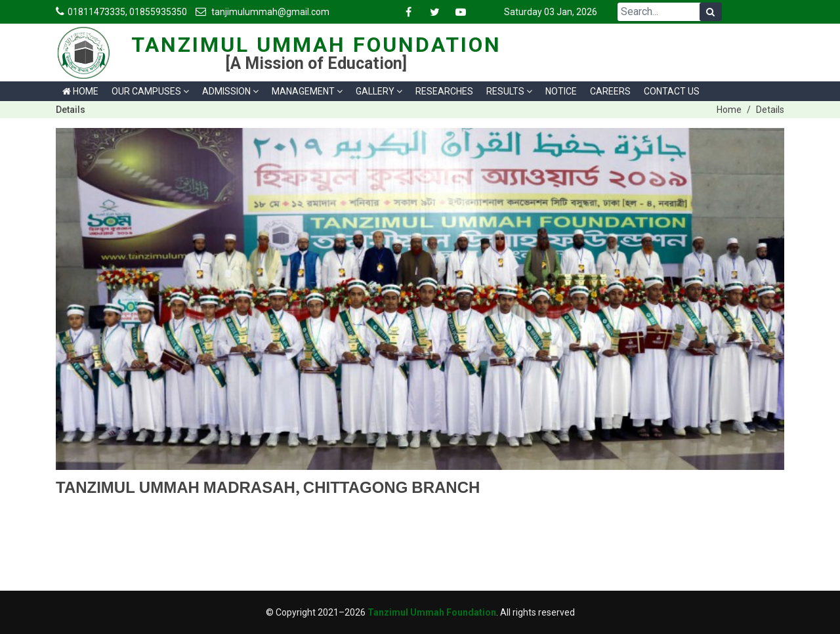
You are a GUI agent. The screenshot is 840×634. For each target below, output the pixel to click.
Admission (230, 91)
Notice (561, 91)
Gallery (379, 91)
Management (307, 91)
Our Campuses (150, 91)
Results (509, 91)
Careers (610, 91)
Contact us (672, 91)
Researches (444, 91)
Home (80, 91)
